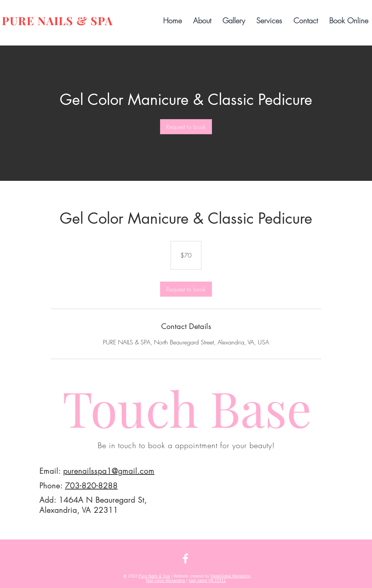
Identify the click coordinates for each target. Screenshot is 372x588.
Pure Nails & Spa (154, 576)
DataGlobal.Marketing (231, 576)
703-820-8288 (91, 486)
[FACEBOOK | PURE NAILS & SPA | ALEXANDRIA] (185, 558)
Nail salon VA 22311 (207, 581)
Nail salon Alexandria (166, 581)
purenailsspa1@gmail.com (109, 471)
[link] (186, 127)
